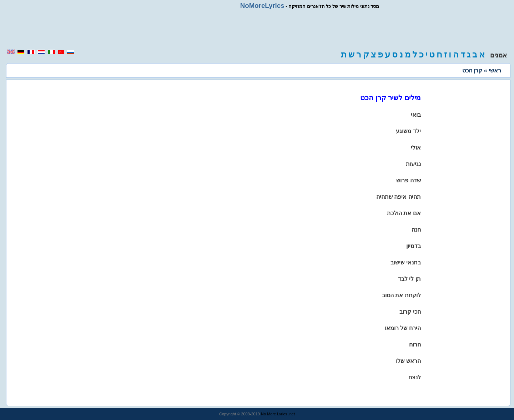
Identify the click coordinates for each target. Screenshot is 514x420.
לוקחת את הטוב (401, 295)
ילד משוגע (408, 131)
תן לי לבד (409, 279)
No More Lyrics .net (278, 414)
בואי (416, 115)
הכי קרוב (410, 312)
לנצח (415, 377)
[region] (257, 29)
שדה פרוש (408, 180)
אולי (416, 148)
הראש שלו (408, 361)
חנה (416, 230)
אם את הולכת (404, 213)
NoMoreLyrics (262, 6)
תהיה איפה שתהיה (399, 197)
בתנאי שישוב (405, 262)
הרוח (415, 345)
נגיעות (413, 164)
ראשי (495, 70)
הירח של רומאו (403, 328)
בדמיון (414, 246)
